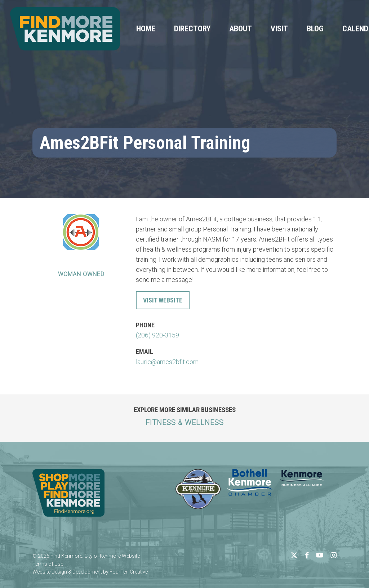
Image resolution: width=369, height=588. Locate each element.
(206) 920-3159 (157, 335)
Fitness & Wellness (185, 423)
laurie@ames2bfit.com (167, 362)
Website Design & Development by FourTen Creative (90, 572)
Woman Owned (81, 274)
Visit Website (163, 300)
